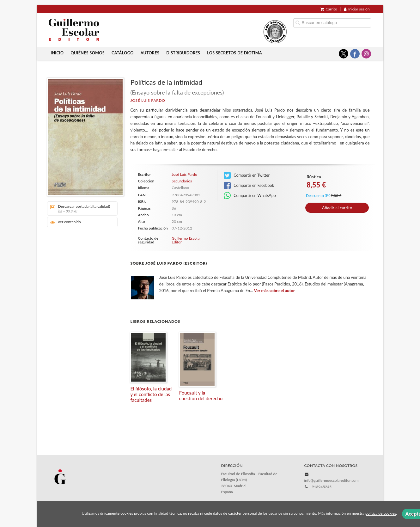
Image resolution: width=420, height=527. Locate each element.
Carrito (329, 9)
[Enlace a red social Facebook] (355, 54)
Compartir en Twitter (247, 175)
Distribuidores (183, 53)
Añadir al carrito (337, 208)
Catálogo (123, 53)
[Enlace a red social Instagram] (366, 54)
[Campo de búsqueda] (332, 23)
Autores (150, 53)
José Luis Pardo (148, 100)
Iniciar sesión (357, 9)
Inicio (57, 53)
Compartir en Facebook (249, 186)
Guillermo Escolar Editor (186, 240)
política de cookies (381, 514)
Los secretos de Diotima (234, 53)
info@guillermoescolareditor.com (331, 480)
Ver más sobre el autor (274, 291)
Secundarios (182, 181)
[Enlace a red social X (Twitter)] (344, 54)
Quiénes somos (88, 53)
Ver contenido (66, 222)
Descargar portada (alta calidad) (80, 208)
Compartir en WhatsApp (250, 196)
